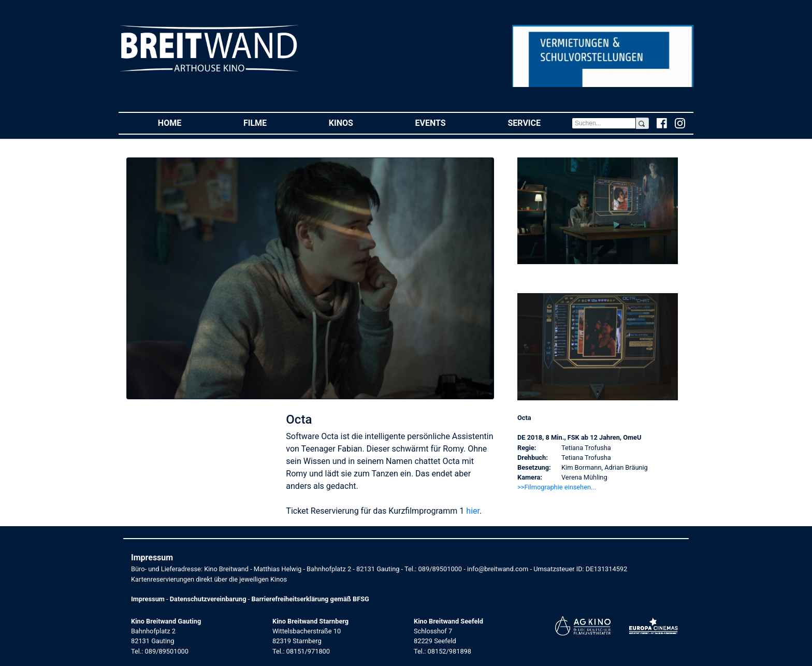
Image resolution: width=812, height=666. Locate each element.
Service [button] (539, 122)
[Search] (604, 123)
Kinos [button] (357, 122)
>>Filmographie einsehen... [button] (557, 487)
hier (473, 511)
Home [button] (185, 122)
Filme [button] (271, 122)
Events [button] (446, 122)
